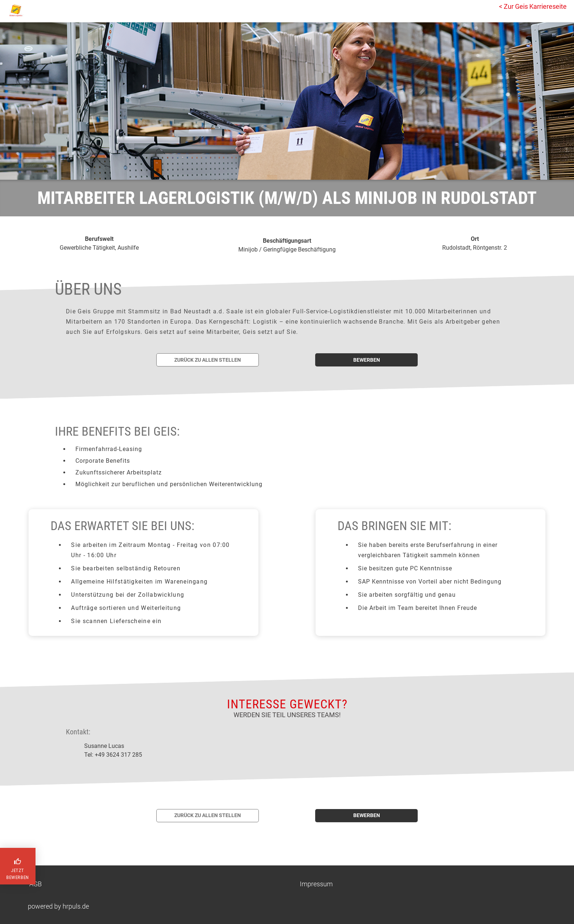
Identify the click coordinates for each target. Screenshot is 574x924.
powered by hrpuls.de (58, 906)
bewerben (367, 360)
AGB (36, 884)
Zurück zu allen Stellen (208, 360)
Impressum (316, 884)
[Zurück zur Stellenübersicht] (208, 360)
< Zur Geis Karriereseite (533, 6)
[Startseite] (38, 10)
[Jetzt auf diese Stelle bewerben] (366, 360)
